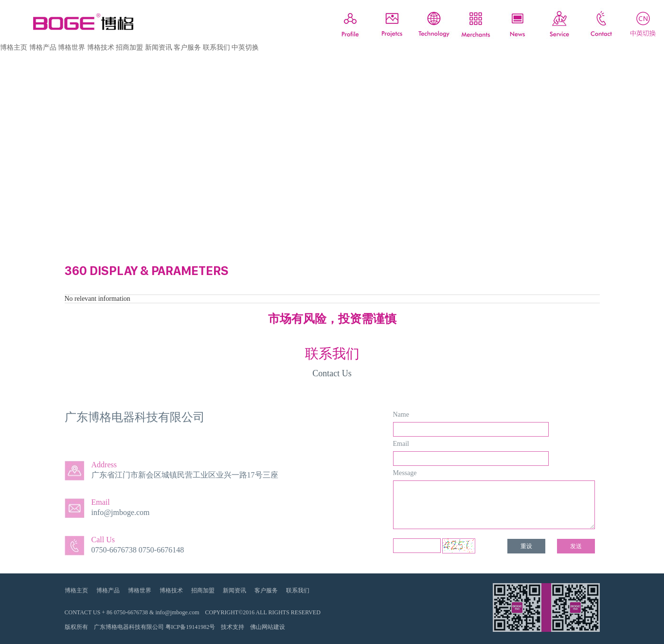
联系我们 (216, 47)
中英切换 (245, 47)
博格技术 (101, 47)
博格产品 (43, 47)
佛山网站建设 (268, 627)
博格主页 (14, 47)
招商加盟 (129, 47)
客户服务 (187, 47)
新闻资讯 (159, 47)
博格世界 (72, 47)
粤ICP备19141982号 (190, 627)
